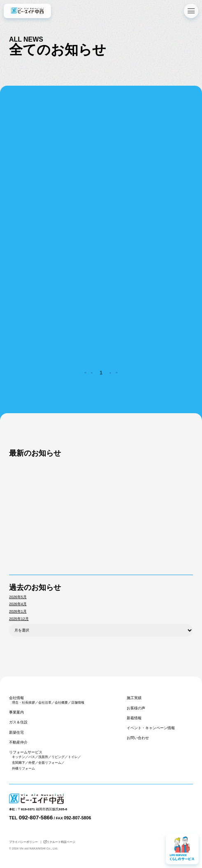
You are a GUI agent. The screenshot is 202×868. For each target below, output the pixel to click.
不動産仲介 (18, 742)
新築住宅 (16, 732)
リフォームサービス (26, 752)
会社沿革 (45, 703)
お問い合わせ (138, 738)
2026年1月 (18, 611)
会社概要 (61, 703)
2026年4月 (18, 604)
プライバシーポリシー (23, 842)
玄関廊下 (19, 763)
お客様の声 (136, 708)
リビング (58, 757)
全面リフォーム (50, 763)
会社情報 (16, 698)
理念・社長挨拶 (23, 703)
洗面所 (43, 757)
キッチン (19, 757)
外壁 (32, 763)
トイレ (73, 757)
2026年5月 (18, 597)
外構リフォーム (23, 769)
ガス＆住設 (18, 722)
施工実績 (134, 698)
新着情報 (134, 718)
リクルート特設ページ (59, 842)
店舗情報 (78, 703)
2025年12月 (19, 619)
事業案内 (16, 712)
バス (32, 757)
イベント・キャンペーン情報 (151, 728)
